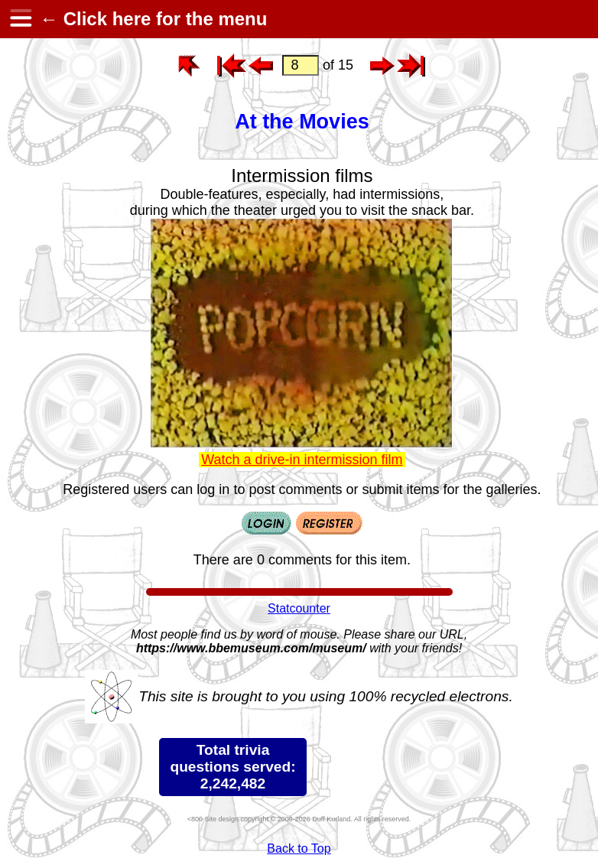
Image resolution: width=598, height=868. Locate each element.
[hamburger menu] (20, 19)
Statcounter (299, 608)
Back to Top (299, 848)
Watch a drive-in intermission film (302, 460)
